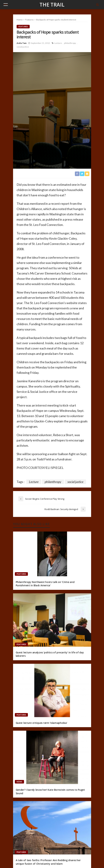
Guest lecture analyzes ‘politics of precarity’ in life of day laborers (50, 654)
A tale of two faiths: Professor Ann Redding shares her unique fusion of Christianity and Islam (48, 862)
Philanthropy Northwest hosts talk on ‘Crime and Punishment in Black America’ (45, 584)
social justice (23, 47)
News (19, 782)
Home (20, 20)
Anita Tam (22, 43)
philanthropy (70, 43)
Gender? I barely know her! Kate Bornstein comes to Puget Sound (50, 791)
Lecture (58, 43)
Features (23, 26)
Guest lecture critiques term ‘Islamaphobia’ (41, 723)
